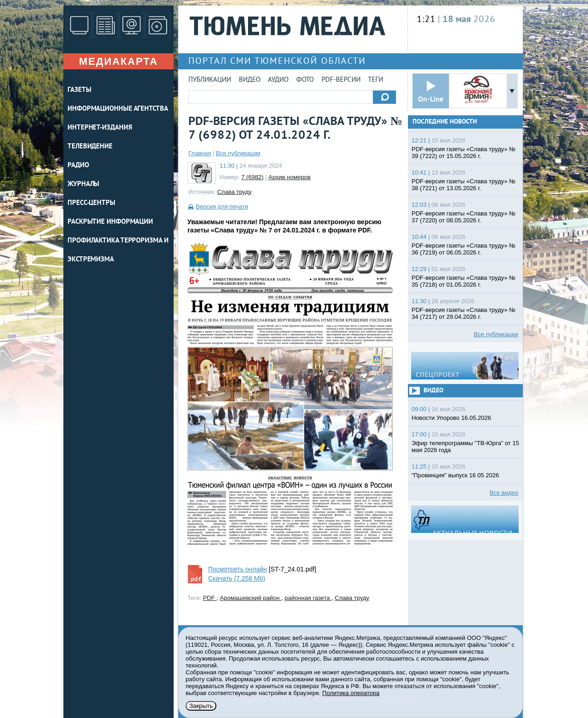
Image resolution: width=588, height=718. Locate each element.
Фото (305, 80)
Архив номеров (289, 177)
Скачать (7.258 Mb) (237, 578)
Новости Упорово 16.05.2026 (451, 418)
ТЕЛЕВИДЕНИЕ (90, 147)
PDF (210, 598)
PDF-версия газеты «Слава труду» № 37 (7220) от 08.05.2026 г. (464, 217)
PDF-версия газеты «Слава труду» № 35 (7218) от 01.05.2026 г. (464, 281)
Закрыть (201, 706)
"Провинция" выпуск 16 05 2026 (455, 475)
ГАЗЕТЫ (79, 90)
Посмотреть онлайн (237, 569)
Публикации (210, 80)
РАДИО (78, 166)
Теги (376, 80)
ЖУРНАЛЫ (83, 184)
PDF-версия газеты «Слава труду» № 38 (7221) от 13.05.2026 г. (464, 185)
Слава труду (235, 192)
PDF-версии (341, 80)
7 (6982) (252, 177)
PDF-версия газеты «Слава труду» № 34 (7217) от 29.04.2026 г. (464, 313)
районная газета (308, 598)
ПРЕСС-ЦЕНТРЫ (91, 203)
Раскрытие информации (110, 222)
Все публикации (238, 153)
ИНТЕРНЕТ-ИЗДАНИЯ (100, 128)
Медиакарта (119, 61)
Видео (250, 80)
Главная (200, 153)
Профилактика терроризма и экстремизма (118, 250)
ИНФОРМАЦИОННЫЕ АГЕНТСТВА (118, 109)
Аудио (278, 80)
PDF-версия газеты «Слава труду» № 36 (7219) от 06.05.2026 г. (464, 249)
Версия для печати (222, 206)
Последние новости (445, 122)
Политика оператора (351, 693)
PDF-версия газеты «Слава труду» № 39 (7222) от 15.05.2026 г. (464, 153)
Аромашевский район (251, 598)
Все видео (504, 493)
